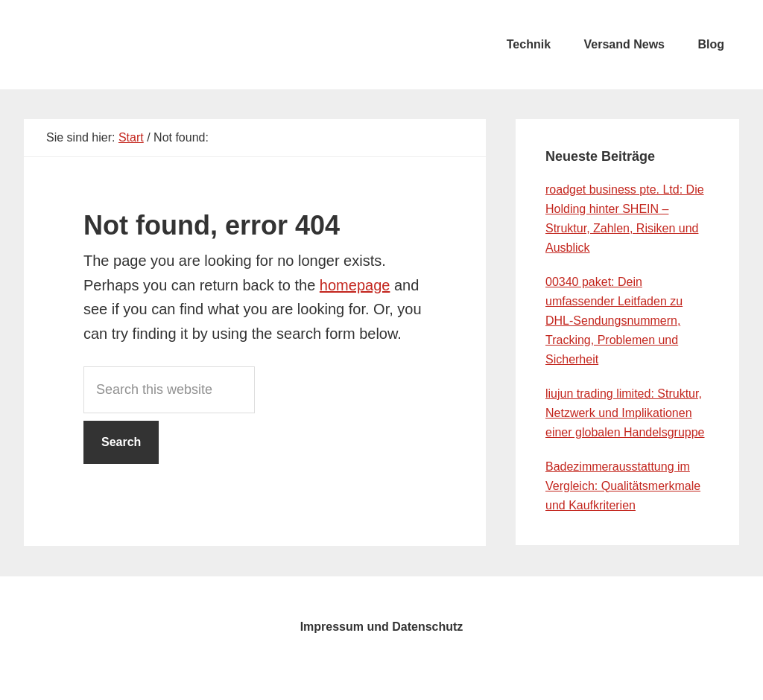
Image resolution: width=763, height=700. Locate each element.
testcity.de (136, 45)
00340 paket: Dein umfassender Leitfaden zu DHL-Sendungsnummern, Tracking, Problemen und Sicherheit (614, 321)
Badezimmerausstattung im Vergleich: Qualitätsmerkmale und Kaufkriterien (623, 486)
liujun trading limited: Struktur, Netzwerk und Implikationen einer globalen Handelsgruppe (625, 413)
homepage (355, 285)
